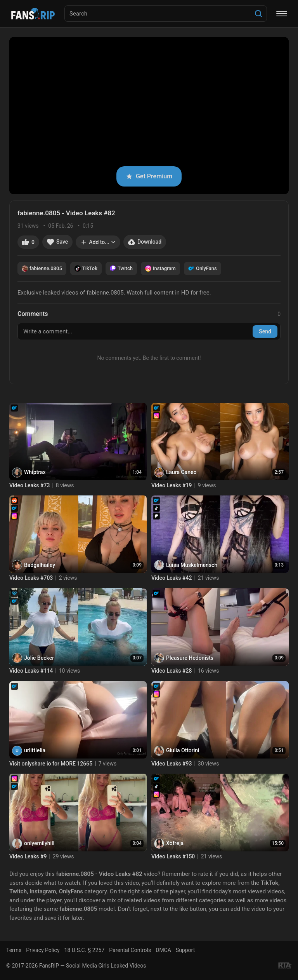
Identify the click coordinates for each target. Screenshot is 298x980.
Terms (14, 950)
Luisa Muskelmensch (192, 565)
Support (185, 950)
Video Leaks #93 (172, 764)
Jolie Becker (39, 658)
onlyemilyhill (39, 843)
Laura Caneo (181, 472)
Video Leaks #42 (172, 578)
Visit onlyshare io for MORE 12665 (51, 764)
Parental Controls (130, 950)
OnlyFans (203, 269)
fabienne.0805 (42, 269)
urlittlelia (35, 750)
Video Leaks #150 (173, 856)
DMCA (163, 950)
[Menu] (282, 14)
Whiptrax (35, 472)
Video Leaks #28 (172, 671)
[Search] (258, 14)
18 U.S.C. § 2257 (85, 950)
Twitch (121, 269)
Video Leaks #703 (31, 578)
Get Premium (149, 176)
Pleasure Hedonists (190, 658)
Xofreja (175, 843)
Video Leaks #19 (172, 485)
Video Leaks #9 (28, 856)
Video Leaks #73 (29, 485)
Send (265, 331)
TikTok (86, 269)
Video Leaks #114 (31, 671)
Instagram (160, 269)
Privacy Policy (43, 950)
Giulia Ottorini (183, 750)
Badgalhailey (40, 565)
